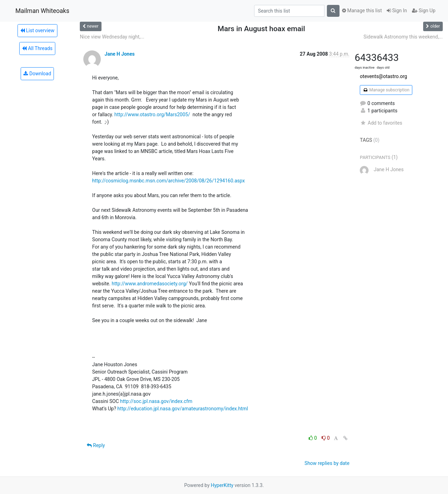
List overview (37, 30)
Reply (96, 445)
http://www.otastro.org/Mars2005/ (152, 114)
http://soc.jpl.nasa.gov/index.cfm (156, 401)
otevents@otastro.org (383, 76)
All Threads (37, 48)
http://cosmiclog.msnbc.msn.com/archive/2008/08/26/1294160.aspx (168, 181)
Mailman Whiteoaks (42, 11)
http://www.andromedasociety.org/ (150, 284)
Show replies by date (327, 463)
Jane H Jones (120, 54)
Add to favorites (381, 123)
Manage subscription (386, 90)
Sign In (397, 11)
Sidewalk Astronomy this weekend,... (403, 37)
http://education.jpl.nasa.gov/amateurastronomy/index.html (183, 409)
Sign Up (424, 11)
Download (37, 74)
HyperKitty (222, 485)
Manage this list (362, 11)
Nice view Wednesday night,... (112, 37)
